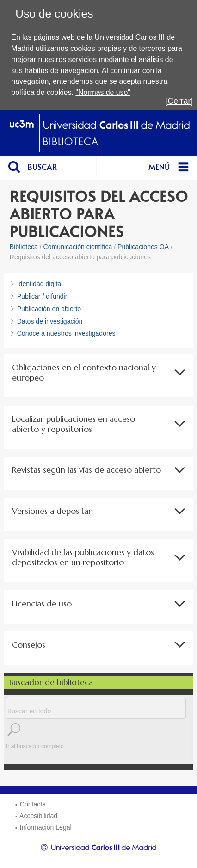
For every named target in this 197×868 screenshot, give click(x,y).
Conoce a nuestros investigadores (66, 333)
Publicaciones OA (143, 247)
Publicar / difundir (42, 296)
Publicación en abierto (49, 309)
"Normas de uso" (103, 92)
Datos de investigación (50, 321)
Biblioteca (24, 247)
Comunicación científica (78, 247)
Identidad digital (40, 284)
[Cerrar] (179, 101)
